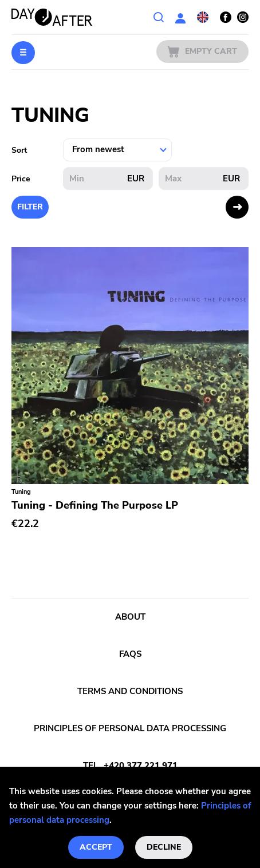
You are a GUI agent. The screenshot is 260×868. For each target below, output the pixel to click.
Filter (30, 207)
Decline (164, 847)
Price (21, 179)
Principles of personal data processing (130, 728)
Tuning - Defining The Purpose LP (95, 505)
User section (180, 17)
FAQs (130, 654)
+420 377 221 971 (141, 766)
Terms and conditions (130, 691)
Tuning (21, 492)
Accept (96, 847)
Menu (23, 53)
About (130, 617)
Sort (19, 150)
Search (159, 17)
